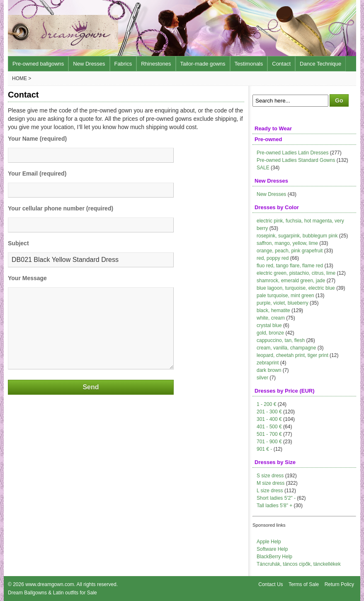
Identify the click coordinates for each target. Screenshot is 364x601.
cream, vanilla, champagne (286, 348)
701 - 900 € (269, 442)
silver (262, 378)
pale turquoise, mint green (285, 296)
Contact (281, 64)
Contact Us (271, 584)
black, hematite (273, 310)
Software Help (272, 549)
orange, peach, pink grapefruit (290, 251)
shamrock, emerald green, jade (291, 281)
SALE (263, 168)
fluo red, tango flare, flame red (290, 266)
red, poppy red (273, 258)
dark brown (269, 370)
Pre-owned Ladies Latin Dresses (292, 153)
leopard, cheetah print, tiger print (292, 355)
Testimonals (249, 64)
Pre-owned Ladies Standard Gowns (296, 160)
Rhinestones (156, 64)
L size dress (270, 491)
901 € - (264, 449)
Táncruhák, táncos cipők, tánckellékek (299, 564)
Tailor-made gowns (203, 64)
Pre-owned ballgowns (38, 64)
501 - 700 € (269, 434)
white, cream (271, 318)
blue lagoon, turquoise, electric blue (296, 288)
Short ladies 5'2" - (276, 498)
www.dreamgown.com (50, 584)
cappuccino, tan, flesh (281, 340)
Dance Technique (320, 64)
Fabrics (123, 64)
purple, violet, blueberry (283, 303)
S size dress (270, 476)
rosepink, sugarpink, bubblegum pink (297, 236)
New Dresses (89, 64)
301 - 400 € (269, 419)
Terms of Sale (304, 584)
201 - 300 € (269, 412)
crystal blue (269, 325)
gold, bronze (270, 333)
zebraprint (268, 363)
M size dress (271, 483)
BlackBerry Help (274, 557)
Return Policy (339, 584)
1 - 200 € (266, 404)
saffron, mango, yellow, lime (287, 243)
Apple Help (269, 542)
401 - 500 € (269, 427)
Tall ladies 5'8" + (274, 506)
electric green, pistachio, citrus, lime (296, 273)
